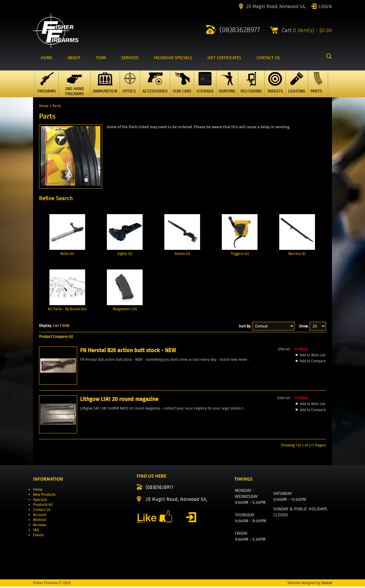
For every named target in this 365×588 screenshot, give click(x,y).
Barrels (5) (297, 254)
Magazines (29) (125, 309)
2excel (327, 584)
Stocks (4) (182, 254)
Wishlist (39, 521)
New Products (44, 496)
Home (44, 106)
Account (40, 516)
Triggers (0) (240, 254)
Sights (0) (125, 254)
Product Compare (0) (56, 337)
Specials (40, 501)
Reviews (40, 526)
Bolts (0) (67, 254)
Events (38, 536)
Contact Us (42, 511)
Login (325, 6)
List (56, 326)
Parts (57, 106)
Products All (43, 506)
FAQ (36, 531)
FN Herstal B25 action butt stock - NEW (68, 397)
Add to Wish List (63, 427)
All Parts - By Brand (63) (67, 309)
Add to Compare (63, 433)
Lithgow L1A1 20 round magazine (122, 393)
